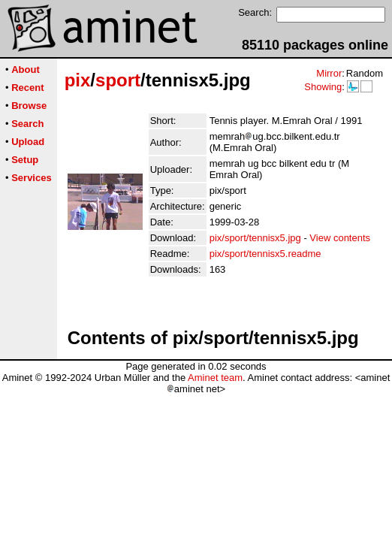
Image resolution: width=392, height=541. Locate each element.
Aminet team (215, 378)
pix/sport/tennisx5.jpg (255, 238)
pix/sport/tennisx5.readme (265, 254)
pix (78, 80)
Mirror (329, 73)
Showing (323, 87)
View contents (340, 238)
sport (118, 80)
